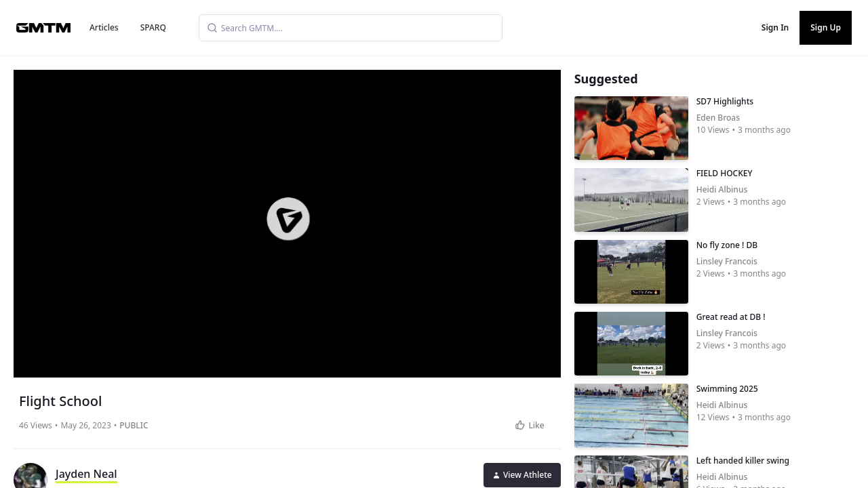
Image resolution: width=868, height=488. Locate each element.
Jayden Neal (86, 474)
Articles (104, 27)
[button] (288, 219)
